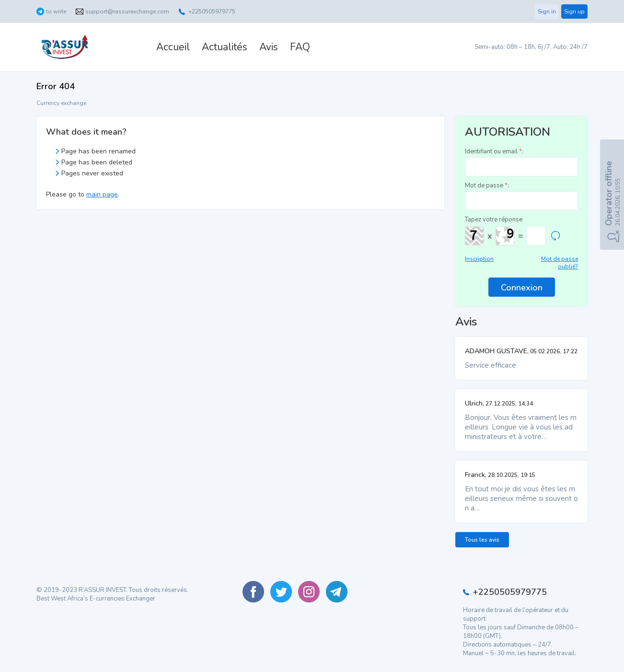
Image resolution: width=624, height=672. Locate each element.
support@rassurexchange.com (127, 12)
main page (102, 194)
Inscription (479, 259)
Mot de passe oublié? (560, 263)
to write (56, 12)
